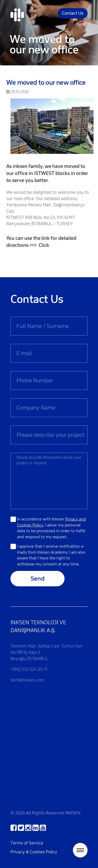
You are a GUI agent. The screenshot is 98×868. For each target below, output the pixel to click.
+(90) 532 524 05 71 (29, 669)
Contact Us (73, 13)
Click (44, 245)
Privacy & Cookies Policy (34, 852)
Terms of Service (27, 843)
